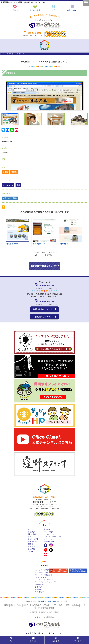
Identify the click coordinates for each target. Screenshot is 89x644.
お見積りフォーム (55, 34)
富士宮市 (44, 599)
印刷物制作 (39, 575)
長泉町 (32, 596)
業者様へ (32, 535)
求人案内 (47, 520)
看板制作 (38, 578)
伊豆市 (55, 596)
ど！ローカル (49, 525)
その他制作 (39, 583)
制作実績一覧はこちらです (44, 257)
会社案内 (32, 540)
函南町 (39, 596)
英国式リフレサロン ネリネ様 (46, 243)
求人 (54, 8)
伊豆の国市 (47, 596)
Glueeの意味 (49, 523)
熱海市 (62, 596)
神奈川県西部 (53, 592)
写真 (18, 185)
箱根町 (56, 603)
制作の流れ (32, 525)
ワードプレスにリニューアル (46, 573)
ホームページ (8, 185)
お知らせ (15, 8)
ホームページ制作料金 (44, 563)
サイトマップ (49, 530)
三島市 (19, 596)
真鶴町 (50, 603)
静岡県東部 (42, 592)
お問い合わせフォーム (43, 300)
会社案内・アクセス (44, 505)
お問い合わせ (72, 8)
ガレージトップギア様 (43, 246)
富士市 (37, 599)
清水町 (26, 596)
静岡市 (52, 599)
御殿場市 (75, 596)
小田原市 (34, 603)
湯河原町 (42, 603)
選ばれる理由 (33, 530)
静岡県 (14, 172)
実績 (30, 528)
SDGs (30, 542)
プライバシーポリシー (52, 528)
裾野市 (68, 596)
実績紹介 (10, 54)
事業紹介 (32, 523)
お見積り (32, 537)
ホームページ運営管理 (44, 566)
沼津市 (5, 172)
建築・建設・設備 (10, 198)
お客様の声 (32, 532)
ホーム (2, 54)
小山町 (83, 596)
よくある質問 (35, 8)
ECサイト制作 (41, 568)
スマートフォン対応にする (45, 571)
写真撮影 (38, 580)
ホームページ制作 (42, 561)
